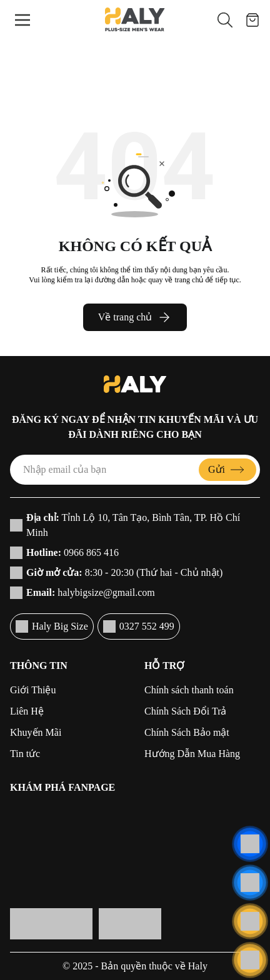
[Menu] (22, 20)
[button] (225, 20)
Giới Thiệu (33, 690)
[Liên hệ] (250, 844)
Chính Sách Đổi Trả (185, 711)
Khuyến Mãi (36, 732)
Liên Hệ (27, 711)
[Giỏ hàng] (252, 20)
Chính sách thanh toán (189, 690)
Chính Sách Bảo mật (187, 732)
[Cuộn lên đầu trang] (250, 960)
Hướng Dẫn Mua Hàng (192, 754)
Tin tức (25, 754)
